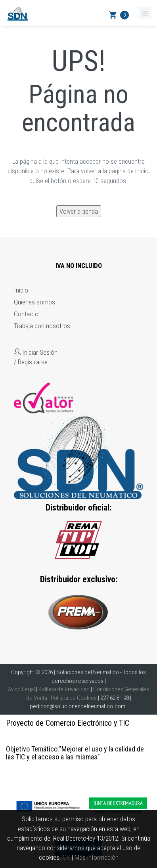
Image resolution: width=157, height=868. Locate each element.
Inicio (21, 290)
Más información (97, 857)
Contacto (26, 314)
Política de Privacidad (64, 689)
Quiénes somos (34, 302)
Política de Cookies (74, 698)
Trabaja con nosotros (42, 326)
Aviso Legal (21, 689)
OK (66, 857)
